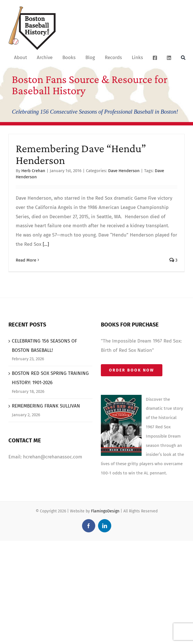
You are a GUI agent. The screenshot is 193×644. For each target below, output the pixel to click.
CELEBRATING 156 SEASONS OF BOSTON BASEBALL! (44, 346)
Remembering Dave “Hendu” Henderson (81, 154)
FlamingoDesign (105, 511)
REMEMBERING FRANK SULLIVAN (46, 406)
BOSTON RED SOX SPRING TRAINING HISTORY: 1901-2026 (50, 378)
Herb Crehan (33, 171)
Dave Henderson (124, 171)
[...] (46, 244)
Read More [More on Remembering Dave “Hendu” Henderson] (26, 260)
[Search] (183, 57)
